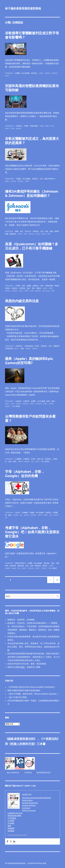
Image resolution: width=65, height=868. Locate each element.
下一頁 (56, 583)
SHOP (56, 515)
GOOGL (55, 73)
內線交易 (19, 346)
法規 (41, 179)
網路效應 (21, 566)
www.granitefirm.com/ (17, 835)
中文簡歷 (11, 821)
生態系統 (22, 288)
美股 (47, 231)
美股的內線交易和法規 (22, 301)
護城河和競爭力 (50, 179)
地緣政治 (36, 286)
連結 (23, 667)
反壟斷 (18, 73)
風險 (10, 515)
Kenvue (32, 234)
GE (21, 515)
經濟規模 (13, 566)
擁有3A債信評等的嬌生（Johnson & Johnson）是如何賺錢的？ (32, 193)
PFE (49, 234)
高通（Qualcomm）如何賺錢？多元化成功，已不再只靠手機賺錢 (32, 246)
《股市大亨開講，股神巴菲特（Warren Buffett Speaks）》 (34, 694)
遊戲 (53, 401)
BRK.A (28, 348)
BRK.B (35, 348)
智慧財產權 (34, 126)
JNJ (25, 234)
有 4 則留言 (46, 461)
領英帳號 (11, 831)
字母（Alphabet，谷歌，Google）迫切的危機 (25, 474)
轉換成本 (38, 566)
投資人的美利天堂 (22, 744)
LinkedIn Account (15, 813)
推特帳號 (11, 828)
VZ (6, 518)
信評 (22, 231)
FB (19, 568)
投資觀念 (48, 459)
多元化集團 (25, 73)
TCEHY (44, 568)
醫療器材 (13, 234)
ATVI (13, 404)
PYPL (45, 404)
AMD (42, 126)
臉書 (9, 826)
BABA (14, 568)
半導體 (26, 126)
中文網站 (11, 823)
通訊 (29, 288)
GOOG (48, 73)
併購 (23, 286)
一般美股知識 (28, 346)
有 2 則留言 (16, 406)
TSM (53, 291)
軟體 (48, 401)
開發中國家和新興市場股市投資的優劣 (24, 690)
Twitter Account (29, 811)
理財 (14, 461)
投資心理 (40, 459)
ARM (47, 126)
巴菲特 (37, 346)
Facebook (26, 808)
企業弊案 (26, 459)
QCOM (18, 128)
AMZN (16, 515)
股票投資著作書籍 (14, 816)
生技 (42, 231)
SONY (51, 404)
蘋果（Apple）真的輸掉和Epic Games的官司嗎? (29, 361)
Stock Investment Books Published (37, 798)
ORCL (46, 515)
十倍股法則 (50, 739)
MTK (13, 128)
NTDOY (39, 404)
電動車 (39, 288)
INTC (52, 126)
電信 (33, 288)
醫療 (17, 231)
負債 (32, 566)
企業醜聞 (18, 459)
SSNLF (8, 406)
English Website (29, 805)
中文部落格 (12, 818)
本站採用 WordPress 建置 (37, 863)
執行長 (18, 512)
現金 (53, 563)
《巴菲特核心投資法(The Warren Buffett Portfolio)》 (32, 687)
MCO (38, 234)
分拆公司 (28, 231)
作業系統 (26, 401)
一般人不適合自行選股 (17, 697)
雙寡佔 (45, 566)
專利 (42, 286)
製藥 (51, 231)
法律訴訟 (34, 73)
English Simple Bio (30, 803)
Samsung (46, 291)
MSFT (7, 76)
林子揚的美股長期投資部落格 (23, 8)
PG (51, 515)
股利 (27, 566)
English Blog (27, 800)
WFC (37, 461)
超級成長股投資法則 (21, 739)
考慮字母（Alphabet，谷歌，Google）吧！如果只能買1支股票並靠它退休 (32, 532)
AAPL (41, 73)
